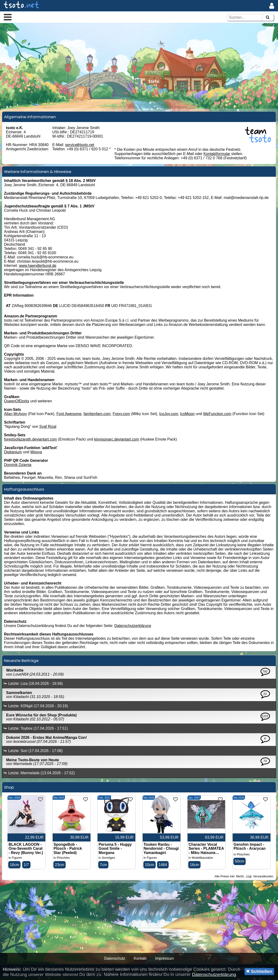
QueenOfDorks (17, 404)
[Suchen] (268, 18)
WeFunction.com (217, 417)
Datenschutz (115, 961)
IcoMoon (187, 417)
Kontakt (140, 961)
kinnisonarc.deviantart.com (117, 442)
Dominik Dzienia (18, 468)
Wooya (36, 455)
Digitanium (13, 455)
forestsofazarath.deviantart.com (30, 442)
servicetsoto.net (80, 148)
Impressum (165, 961)
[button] (8, 17)
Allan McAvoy (15, 417)
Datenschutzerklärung (133, 629)
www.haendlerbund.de (38, 269)
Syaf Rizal (48, 430)
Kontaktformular (217, 157)
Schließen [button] (259, 971)
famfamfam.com (97, 417)
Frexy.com (121, 417)
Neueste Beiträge (21, 664)
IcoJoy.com (169, 417)
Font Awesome (69, 417)
